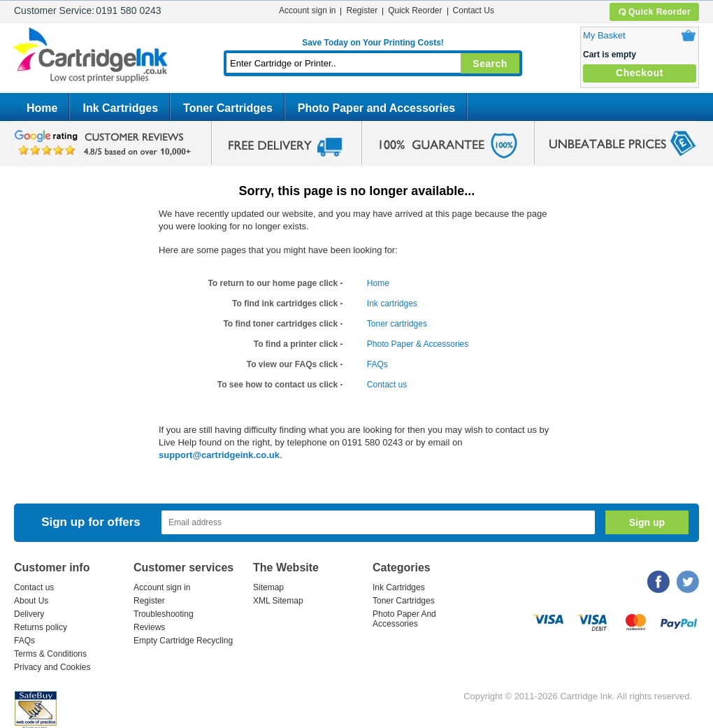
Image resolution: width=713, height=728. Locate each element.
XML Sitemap (278, 601)
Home (42, 108)
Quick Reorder (654, 12)
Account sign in (307, 10)
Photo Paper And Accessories (404, 619)
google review (105, 143)
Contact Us (474, 10)
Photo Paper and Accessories (376, 108)
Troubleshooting (164, 614)
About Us (31, 601)
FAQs (377, 364)
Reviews (149, 627)
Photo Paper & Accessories (418, 344)
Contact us (387, 385)
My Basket (604, 35)
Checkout (640, 73)
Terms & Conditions (50, 654)
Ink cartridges (392, 304)
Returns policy (41, 627)
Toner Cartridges (228, 108)
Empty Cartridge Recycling (183, 641)
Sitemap (268, 587)
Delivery (29, 614)
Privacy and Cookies (52, 667)
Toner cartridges (397, 324)
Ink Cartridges (120, 108)
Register (362, 10)
